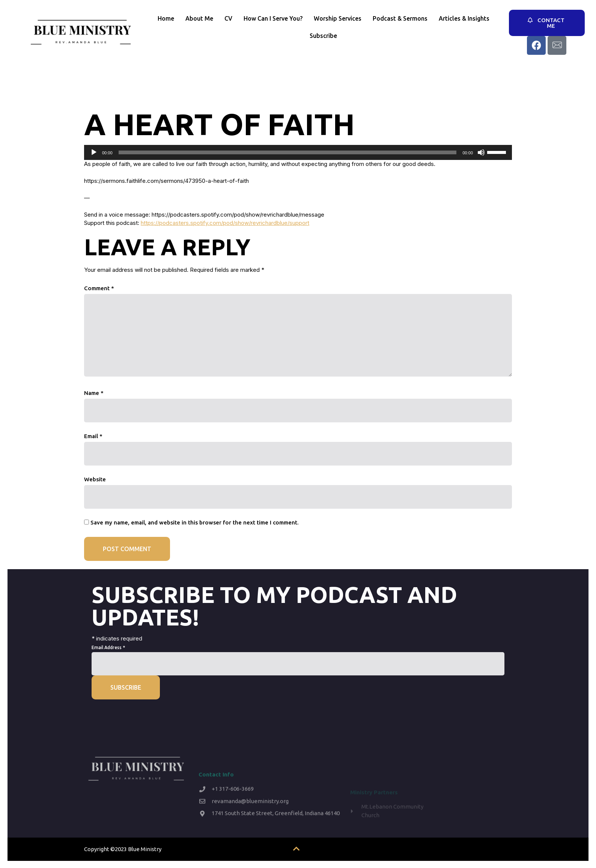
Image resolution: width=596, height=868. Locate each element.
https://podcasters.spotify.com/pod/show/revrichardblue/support (225, 223)
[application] (298, 152)
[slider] (288, 152)
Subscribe (323, 36)
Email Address (108, 647)
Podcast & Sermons (400, 18)
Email (93, 436)
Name (94, 393)
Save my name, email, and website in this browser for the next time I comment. (195, 522)
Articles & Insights (464, 18)
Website (95, 479)
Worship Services (338, 18)
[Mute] (481, 152)
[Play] (94, 152)
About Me (199, 18)
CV (228, 18)
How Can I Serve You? (273, 18)
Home (166, 18)
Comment (99, 288)
